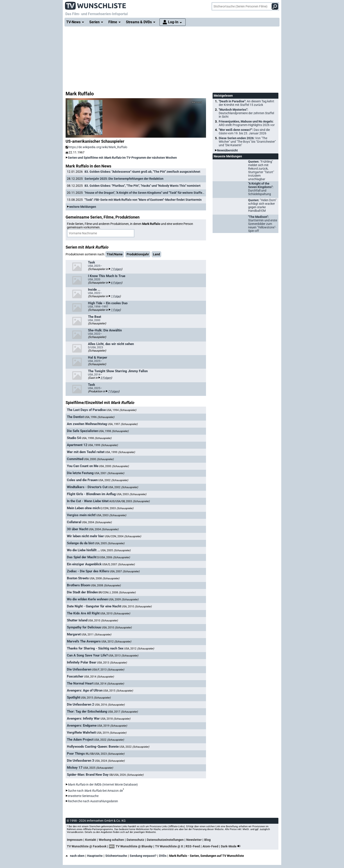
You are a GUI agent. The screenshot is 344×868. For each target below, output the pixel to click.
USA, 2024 (110, 761)
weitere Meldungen (83, 207)
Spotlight (73, 697)
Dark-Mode (232, 846)
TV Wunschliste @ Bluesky (134, 846)
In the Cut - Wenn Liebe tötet (88, 501)
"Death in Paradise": (246, 103)
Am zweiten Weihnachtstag (87, 424)
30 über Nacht (77, 529)
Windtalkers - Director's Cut (87, 487)
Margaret (74, 634)
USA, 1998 (114, 431)
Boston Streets (78, 578)
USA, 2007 (125, 571)
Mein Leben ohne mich (83, 508)
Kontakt (91, 840)
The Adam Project (80, 740)
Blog (207, 840)
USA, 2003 (131, 494)
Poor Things (76, 754)
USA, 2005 (109, 543)
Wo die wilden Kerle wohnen (87, 599)
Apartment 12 (77, 445)
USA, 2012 (116, 642)
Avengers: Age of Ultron (85, 690)
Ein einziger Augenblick (84, 564)
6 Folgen (116, 283)
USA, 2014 (99, 677)
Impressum (75, 840)
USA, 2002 (113, 480)
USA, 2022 (109, 740)
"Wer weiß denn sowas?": (244, 132)
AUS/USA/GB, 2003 (129, 501)
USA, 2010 (137, 607)
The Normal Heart (80, 683)
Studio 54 (74, 438)
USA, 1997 (123, 424)
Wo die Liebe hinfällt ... (83, 550)
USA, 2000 (99, 459)
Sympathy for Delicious (84, 627)
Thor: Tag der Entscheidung (87, 711)
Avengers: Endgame (82, 726)
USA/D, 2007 (118, 564)
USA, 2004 (97, 522)
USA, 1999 (103, 445)
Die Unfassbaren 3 (81, 761)
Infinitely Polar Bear (82, 662)
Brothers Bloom (79, 585)
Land (156, 254)
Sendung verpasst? (143, 856)
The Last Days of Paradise (86, 410)
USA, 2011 (96, 635)
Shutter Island (77, 620)
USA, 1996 (99, 417)
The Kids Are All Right (83, 613)
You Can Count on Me (83, 466)
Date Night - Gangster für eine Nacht (94, 606)
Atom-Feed (210, 846)
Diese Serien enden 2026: (247, 142)
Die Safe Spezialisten (82, 431)
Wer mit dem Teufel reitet (86, 452)
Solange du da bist (80, 543)
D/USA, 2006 (114, 557)
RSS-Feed (193, 846)
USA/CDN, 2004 (123, 536)
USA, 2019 (112, 726)
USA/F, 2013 (108, 670)
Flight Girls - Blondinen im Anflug (91, 494)
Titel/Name (115, 254)
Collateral (74, 522)
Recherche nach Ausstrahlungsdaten (93, 801)
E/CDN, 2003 (117, 508)
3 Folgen (106, 378)
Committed (75, 459)
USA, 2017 (123, 712)
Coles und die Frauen (82, 480)
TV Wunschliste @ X (169, 846)
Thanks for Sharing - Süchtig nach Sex (95, 648)
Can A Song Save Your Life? (87, 655)
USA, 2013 (123, 656)
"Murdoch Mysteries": (246, 113)
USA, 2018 (115, 719)
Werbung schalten (111, 840)
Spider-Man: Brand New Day (88, 775)
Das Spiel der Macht (82, 557)
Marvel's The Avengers (84, 641)
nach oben (75, 856)
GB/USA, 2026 (126, 775)
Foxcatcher (75, 676)
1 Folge (115, 296)
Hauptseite (95, 856)
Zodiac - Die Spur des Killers (88, 571)
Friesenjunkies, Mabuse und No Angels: (247, 123)
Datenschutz (135, 840)
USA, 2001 (109, 473)
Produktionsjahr (138, 254)
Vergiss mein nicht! (81, 515)
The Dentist (75, 417)
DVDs (163, 856)
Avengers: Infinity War (83, 719)
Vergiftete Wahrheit (81, 733)
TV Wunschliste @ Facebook (87, 846)
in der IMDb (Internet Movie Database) (103, 784)
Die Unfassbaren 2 (81, 704)
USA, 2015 (118, 691)
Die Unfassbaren (79, 669)
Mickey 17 (75, 768)
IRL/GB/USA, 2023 (105, 754)
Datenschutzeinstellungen (165, 840)
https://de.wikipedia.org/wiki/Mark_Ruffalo (96, 147)
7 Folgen (116, 269)
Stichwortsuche (116, 856)
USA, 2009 (124, 599)
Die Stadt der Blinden (82, 592)
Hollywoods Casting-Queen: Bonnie (93, 747)
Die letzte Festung (80, 473)
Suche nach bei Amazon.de (95, 791)
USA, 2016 (110, 705)
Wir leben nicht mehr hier (85, 536)
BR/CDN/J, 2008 (117, 592)
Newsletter (194, 840)
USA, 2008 (104, 578)
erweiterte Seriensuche (83, 796)
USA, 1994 (121, 410)
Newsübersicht (227, 150)
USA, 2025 (98, 768)
